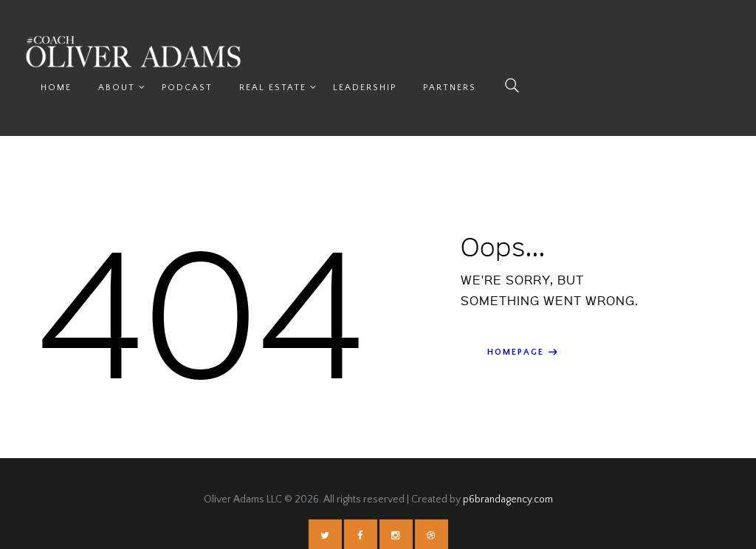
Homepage (516, 317)
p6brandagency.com (508, 465)
